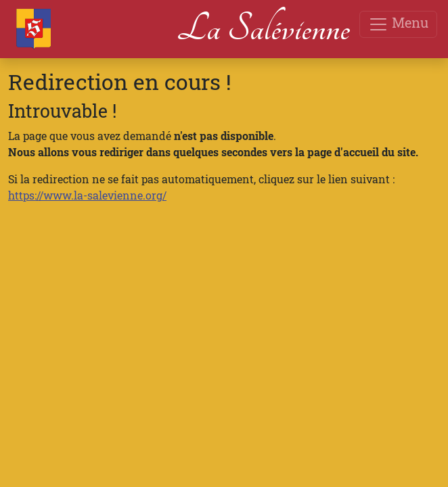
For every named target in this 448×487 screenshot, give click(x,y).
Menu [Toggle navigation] (398, 24)
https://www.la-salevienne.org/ (87, 195)
